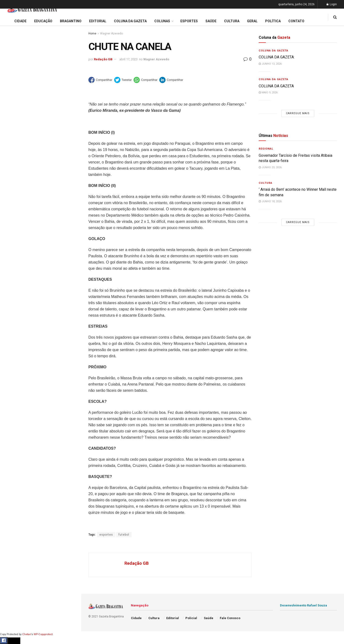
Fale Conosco (16, 251)
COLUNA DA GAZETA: (277, 57)
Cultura (11, 205)
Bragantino (14, 187)
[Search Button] (71, 287)
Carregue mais (40, 112)
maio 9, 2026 (268, 92)
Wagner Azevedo (111, 34)
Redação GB (103, 59)
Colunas (162, 21)
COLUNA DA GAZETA (276, 86)
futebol (124, 535)
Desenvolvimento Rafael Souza (304, 605)
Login (332, 4)
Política (11, 223)
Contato (296, 21)
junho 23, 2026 (270, 167)
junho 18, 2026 (270, 201)
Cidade (11, 150)
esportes (106, 535)
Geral (9, 242)
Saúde (10, 233)
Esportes (12, 196)
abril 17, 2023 (129, 59)
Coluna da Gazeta (19, 178)
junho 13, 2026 (270, 64)
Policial (11, 214)
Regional (266, 149)
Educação (13, 159)
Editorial (12, 168)
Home (92, 34)
